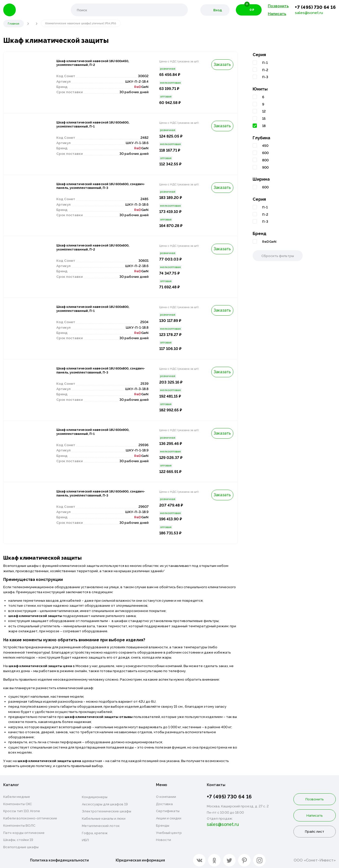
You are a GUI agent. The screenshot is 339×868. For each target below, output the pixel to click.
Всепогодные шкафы (21, 847)
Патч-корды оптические (24, 833)
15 (264, 118)
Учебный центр (169, 833)
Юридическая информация (142, 859)
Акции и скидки (169, 818)
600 (265, 153)
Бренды (163, 825)
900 (265, 167)
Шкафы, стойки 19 (18, 840)
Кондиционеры (95, 797)
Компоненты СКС (18, 804)
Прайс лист (315, 831)
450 (265, 146)
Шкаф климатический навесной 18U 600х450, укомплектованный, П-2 (95, 64)
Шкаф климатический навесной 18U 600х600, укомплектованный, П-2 (95, 249)
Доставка (164, 804)
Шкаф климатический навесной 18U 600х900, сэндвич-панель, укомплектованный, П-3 (95, 497)
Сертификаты (168, 811)
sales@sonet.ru (309, 13)
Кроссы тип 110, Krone (22, 811)
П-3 (265, 77)
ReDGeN (269, 241)
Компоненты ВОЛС (19, 825)
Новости (163, 840)
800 (265, 160)
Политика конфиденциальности (60, 859)
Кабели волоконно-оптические (30, 818)
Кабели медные (17, 797)
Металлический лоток (101, 826)
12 (264, 111)
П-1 (265, 63)
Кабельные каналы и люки (104, 818)
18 (264, 126)
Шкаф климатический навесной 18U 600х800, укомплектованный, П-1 (95, 310)
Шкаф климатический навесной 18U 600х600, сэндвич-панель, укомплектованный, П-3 (95, 190)
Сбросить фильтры (278, 256)
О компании (166, 797)
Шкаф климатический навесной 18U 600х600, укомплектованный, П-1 (95, 126)
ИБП (85, 840)
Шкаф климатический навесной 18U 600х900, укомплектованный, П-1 (95, 433)
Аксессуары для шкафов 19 (105, 804)
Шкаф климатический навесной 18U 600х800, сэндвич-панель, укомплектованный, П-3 (95, 374)
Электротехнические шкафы (107, 811)
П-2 (265, 70)
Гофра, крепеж (95, 833)
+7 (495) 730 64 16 (315, 7)
